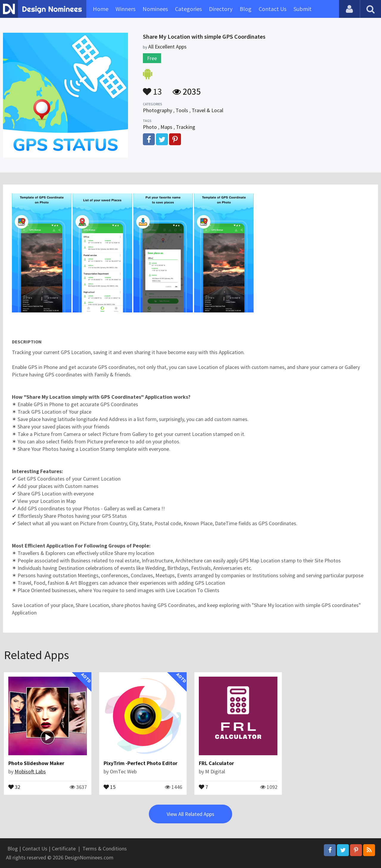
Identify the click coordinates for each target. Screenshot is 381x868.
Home (101, 9)
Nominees (155, 9)
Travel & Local (207, 110)
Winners (125, 9)
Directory (221, 9)
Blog (246, 9)
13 (152, 89)
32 (14, 786)
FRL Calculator (216, 763)
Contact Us (273, 9)
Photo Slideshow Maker (36, 763)
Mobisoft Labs (30, 771)
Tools (182, 110)
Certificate (64, 849)
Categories (188, 9)
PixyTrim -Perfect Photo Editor (140, 763)
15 (110, 786)
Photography (157, 110)
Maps (166, 127)
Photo (150, 127)
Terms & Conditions (105, 849)
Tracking (186, 127)
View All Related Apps (190, 814)
